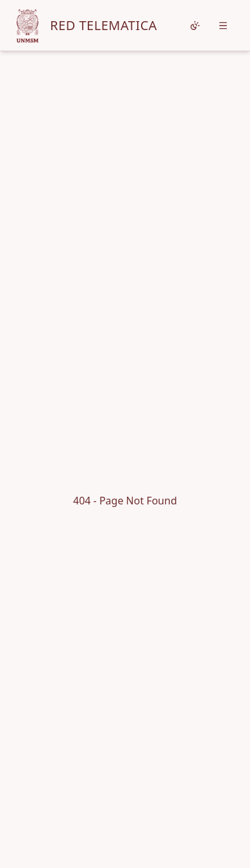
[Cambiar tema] (195, 26)
